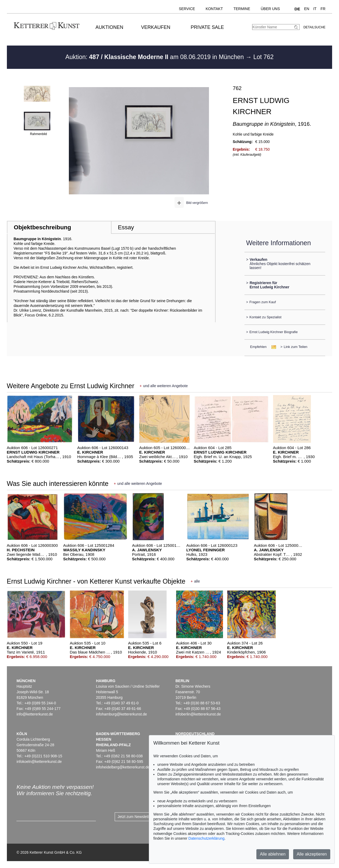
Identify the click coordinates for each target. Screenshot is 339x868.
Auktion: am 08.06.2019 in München (155, 57)
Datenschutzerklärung (206, 838)
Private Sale (207, 27)
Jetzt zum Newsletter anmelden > (145, 817)
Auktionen (110, 27)
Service (187, 9)
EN (307, 9)
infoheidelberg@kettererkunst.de (123, 767)
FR (323, 9)
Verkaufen (156, 27)
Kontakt (214, 9)
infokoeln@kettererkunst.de (39, 762)
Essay (126, 227)
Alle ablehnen (273, 854)
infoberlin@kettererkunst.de (198, 714)
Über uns (270, 9)
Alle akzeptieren (312, 854)
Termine (242, 9)
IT (315, 9)
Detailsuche (315, 27)
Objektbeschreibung (42, 227)
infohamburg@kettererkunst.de (121, 714)
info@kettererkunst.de (35, 714)
